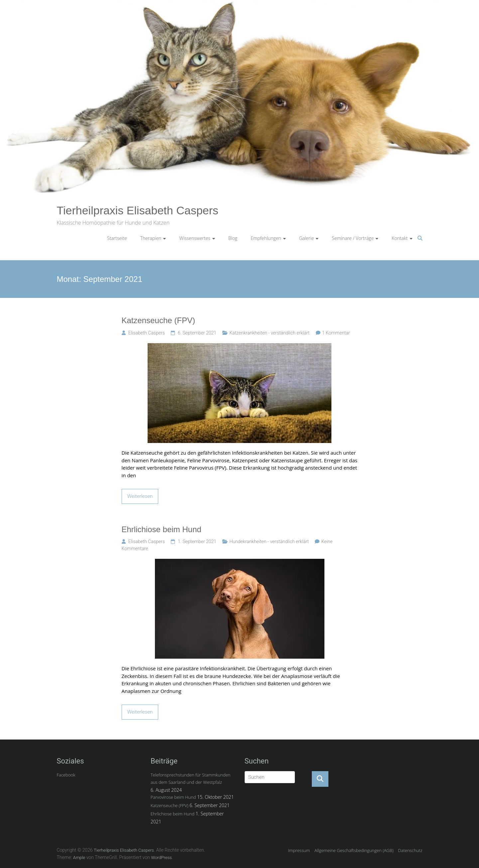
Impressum (299, 850)
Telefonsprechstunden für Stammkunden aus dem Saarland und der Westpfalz (190, 778)
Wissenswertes (195, 238)
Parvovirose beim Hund (173, 797)
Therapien (151, 238)
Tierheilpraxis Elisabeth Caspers (138, 210)
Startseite (117, 238)
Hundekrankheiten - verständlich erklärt (269, 542)
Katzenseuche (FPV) (158, 320)
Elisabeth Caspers (147, 333)
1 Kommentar (336, 333)
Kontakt (400, 238)
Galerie (307, 238)
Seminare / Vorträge (353, 238)
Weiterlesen (140, 496)
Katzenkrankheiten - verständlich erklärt (269, 333)
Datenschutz (410, 850)
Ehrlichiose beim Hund (162, 529)
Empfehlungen (266, 238)
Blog (233, 238)
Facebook (66, 775)
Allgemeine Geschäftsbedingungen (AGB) (354, 850)
